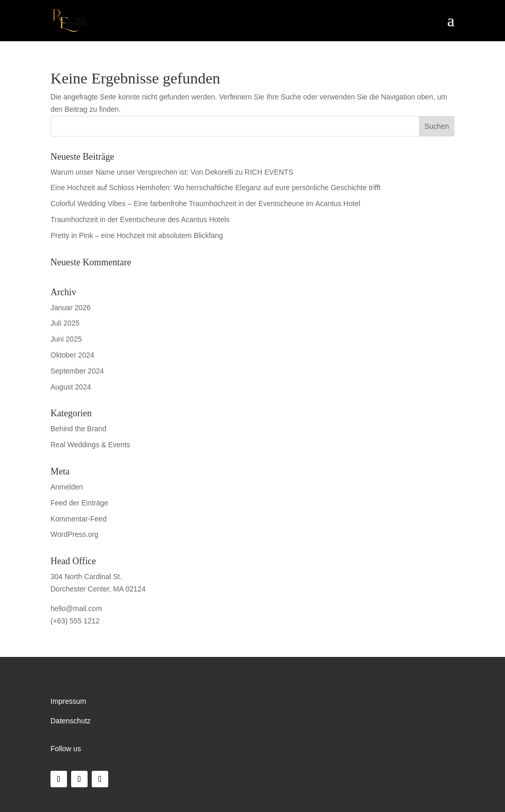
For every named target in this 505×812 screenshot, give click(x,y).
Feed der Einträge (79, 503)
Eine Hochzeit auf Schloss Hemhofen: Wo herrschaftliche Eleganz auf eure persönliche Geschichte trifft (216, 188)
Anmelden (67, 487)
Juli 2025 (65, 323)
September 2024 (77, 371)
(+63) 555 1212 (75, 621)
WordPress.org (74, 534)
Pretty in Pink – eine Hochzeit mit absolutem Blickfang (137, 235)
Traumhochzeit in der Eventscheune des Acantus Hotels (140, 219)
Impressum (68, 701)
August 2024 (71, 387)
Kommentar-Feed (79, 519)
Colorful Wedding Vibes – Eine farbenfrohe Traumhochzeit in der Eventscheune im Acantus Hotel (205, 204)
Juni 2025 (66, 339)
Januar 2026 (71, 308)
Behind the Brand (78, 429)
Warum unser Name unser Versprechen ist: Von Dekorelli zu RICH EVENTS (172, 172)
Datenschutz (71, 721)
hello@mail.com (76, 608)
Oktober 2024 (72, 355)
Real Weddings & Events (90, 445)
